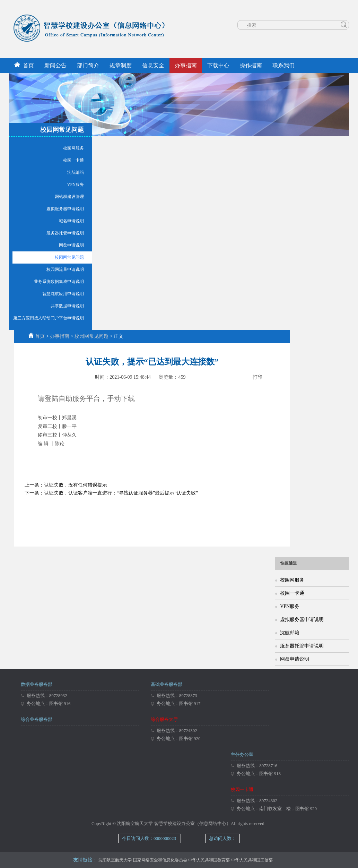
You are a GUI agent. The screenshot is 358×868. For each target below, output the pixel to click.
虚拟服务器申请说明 (65, 209)
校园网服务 (73, 148)
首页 (24, 65)
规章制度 (121, 65)
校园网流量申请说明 (65, 269)
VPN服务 (76, 184)
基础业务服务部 (167, 684)
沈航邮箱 (76, 172)
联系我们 (283, 65)
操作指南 (251, 65)
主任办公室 (242, 754)
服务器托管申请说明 (65, 233)
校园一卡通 (73, 160)
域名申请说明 (71, 221)
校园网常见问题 (69, 257)
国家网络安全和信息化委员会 (160, 860)
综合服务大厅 (164, 719)
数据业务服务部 (37, 684)
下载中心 (218, 65)
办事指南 (186, 65)
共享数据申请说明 (67, 306)
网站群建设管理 (69, 197)
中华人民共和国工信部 (252, 860)
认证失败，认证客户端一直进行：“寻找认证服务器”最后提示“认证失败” (121, 493)
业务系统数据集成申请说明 (59, 282)
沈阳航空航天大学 (115, 860)
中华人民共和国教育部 (209, 860)
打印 (257, 377)
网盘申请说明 (71, 245)
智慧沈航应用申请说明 (63, 294)
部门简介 (88, 65)
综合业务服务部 (37, 719)
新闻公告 (55, 65)
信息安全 (153, 65)
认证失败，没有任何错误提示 (76, 485)
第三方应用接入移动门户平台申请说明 (49, 318)
